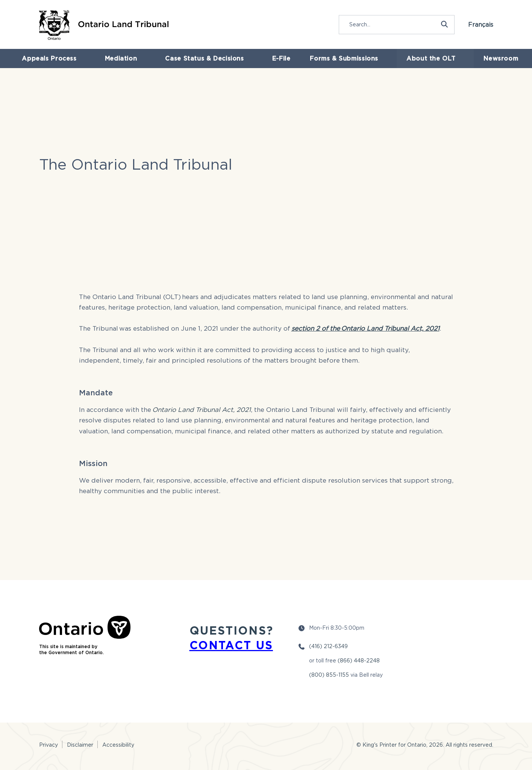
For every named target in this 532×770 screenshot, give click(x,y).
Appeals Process (52, 64)
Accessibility (118, 745)
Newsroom (490, 64)
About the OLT (424, 64)
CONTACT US (231, 645)
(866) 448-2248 (359, 660)
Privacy (49, 745)
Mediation (120, 64)
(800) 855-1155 (329, 675)
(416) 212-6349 (328, 646)
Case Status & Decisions (200, 64)
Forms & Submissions (341, 64)
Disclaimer (80, 745)
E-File (273, 64)
